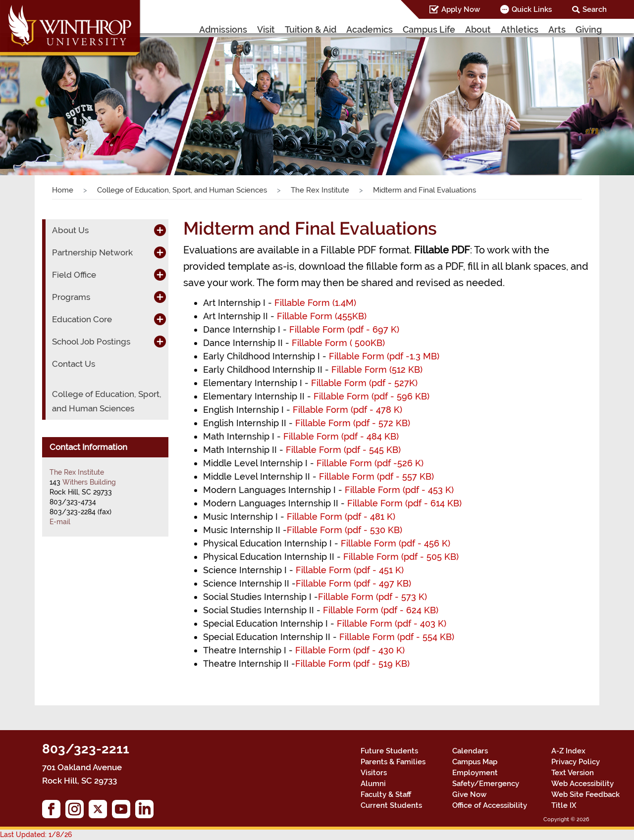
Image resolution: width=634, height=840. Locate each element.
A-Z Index (568, 751)
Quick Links (532, 9)
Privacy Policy (576, 762)
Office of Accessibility (490, 805)
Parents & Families (393, 762)
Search (595, 9)
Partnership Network (92, 252)
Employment (475, 773)
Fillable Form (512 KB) (377, 370)
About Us (70, 230)
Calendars (470, 751)
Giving (589, 29)
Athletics (520, 29)
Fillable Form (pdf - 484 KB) (342, 436)
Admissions (223, 29)
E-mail (60, 522)
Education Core (82, 319)
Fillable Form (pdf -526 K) (370, 463)
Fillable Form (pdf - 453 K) (399, 490)
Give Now (469, 794)
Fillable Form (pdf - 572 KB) (353, 423)
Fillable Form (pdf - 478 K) (347, 410)
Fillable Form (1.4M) (315, 303)
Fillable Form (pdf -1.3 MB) (384, 356)
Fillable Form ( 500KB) (338, 343)
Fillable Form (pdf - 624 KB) (381, 610)
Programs (71, 297)
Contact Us (74, 364)
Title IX (564, 805)
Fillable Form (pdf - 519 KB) (352, 664)
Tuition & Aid (311, 29)
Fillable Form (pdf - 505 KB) (401, 557)
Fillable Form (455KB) (322, 316)
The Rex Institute (320, 190)
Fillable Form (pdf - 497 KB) (353, 583)
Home (63, 190)
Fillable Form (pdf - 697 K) (345, 329)
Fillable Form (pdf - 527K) (366, 383)
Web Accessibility (582, 784)
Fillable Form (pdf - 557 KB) (376, 476)
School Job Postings (91, 342)
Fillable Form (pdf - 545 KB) (343, 450)
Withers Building (89, 482)
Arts (557, 29)
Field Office (74, 275)
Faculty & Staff (386, 794)
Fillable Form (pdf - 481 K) (345, 517)
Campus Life (429, 29)
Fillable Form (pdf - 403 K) (392, 623)
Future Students (389, 751)
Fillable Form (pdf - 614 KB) (403, 503)
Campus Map (475, 762)
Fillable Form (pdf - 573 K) (372, 597)
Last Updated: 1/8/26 (36, 835)
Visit (266, 29)
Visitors (374, 773)
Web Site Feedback (585, 794)
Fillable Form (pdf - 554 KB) (397, 637)
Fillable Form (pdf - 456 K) (396, 543)
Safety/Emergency (486, 784)
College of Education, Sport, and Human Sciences (182, 190)
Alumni (373, 784)
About (478, 29)
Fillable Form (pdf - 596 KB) (371, 396)
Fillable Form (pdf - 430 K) (350, 650)
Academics (370, 29)
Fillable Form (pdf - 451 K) (352, 570)
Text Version (573, 773)
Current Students (391, 805)
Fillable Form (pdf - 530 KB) (344, 530)
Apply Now (461, 9)
